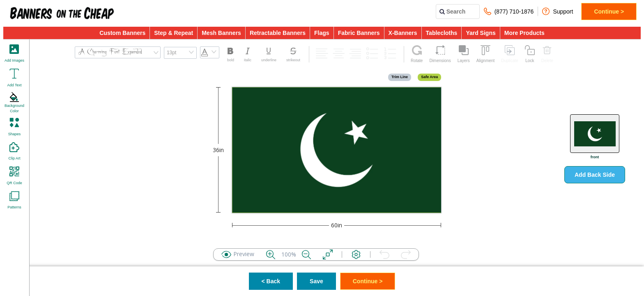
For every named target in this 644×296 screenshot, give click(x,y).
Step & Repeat (174, 33)
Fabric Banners (359, 33)
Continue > (609, 12)
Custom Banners (122, 33)
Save (316, 281)
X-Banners (403, 33)
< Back (271, 281)
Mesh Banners (221, 33)
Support (558, 11)
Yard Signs (481, 33)
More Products (524, 33)
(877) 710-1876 (509, 11)
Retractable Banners (278, 33)
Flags (322, 33)
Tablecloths (442, 33)
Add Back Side (595, 175)
